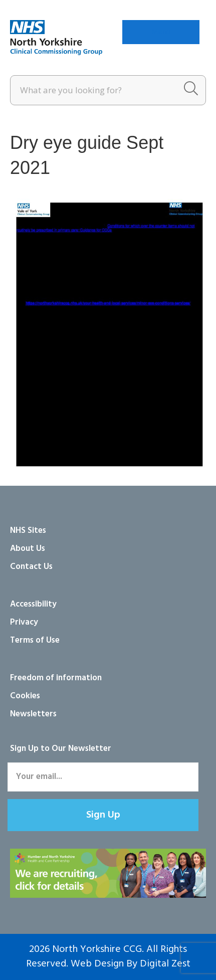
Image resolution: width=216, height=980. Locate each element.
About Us (28, 549)
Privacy (24, 622)
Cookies (25, 696)
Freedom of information (56, 678)
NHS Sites (28, 531)
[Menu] (161, 32)
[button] (103, 815)
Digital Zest (165, 964)
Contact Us (31, 567)
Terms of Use (35, 640)
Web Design (97, 964)
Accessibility (33, 604)
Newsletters (33, 714)
